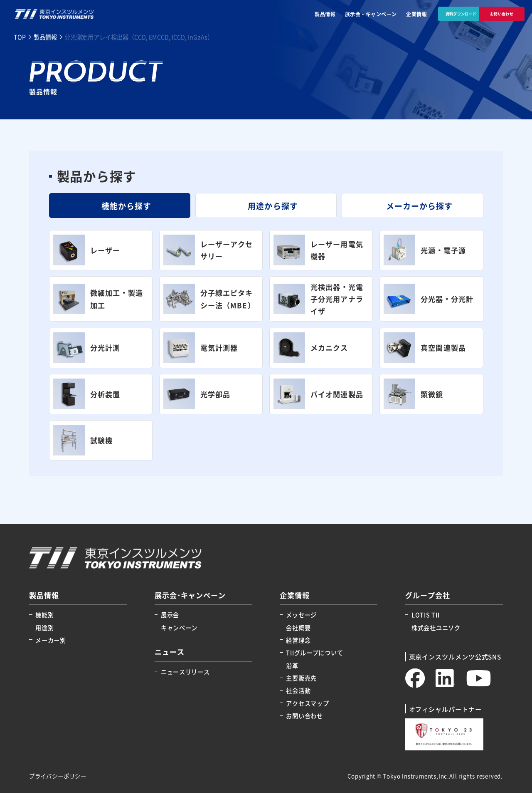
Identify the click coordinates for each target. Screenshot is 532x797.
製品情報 (303, 14)
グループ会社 (428, 600)
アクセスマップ (307, 707)
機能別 (44, 619)
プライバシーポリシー (58, 780)
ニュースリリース (185, 676)
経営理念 (298, 644)
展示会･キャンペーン (190, 600)
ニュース (170, 656)
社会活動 (298, 694)
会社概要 (298, 632)
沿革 (292, 670)
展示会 (170, 619)
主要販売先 (301, 682)
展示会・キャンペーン (349, 14)
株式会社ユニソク (436, 632)
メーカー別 (51, 644)
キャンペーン (179, 632)
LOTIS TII (425, 619)
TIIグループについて (314, 657)
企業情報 (394, 14)
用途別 (44, 632)
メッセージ (301, 619)
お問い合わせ (304, 720)
